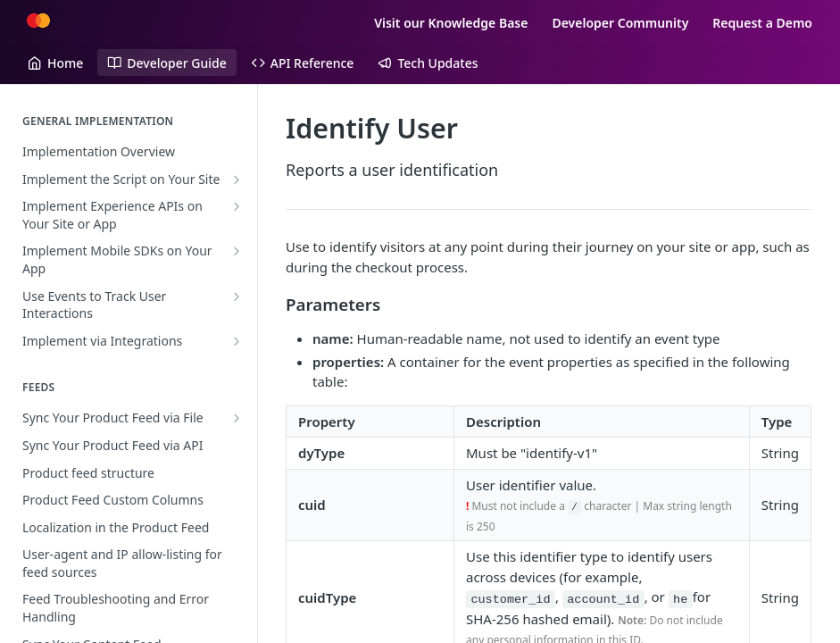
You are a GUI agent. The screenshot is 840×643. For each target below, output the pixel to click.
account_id (603, 599)
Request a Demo (762, 23)
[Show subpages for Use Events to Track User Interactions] (237, 296)
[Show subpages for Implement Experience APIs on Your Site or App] (237, 206)
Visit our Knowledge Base (451, 23)
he (680, 599)
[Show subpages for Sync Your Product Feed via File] (237, 418)
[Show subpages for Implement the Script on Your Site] (237, 180)
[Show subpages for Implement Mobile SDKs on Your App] (237, 251)
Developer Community (620, 23)
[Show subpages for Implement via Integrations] (237, 341)
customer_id (510, 599)
